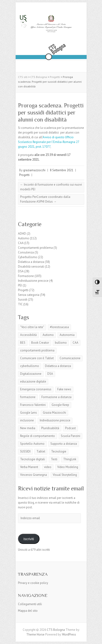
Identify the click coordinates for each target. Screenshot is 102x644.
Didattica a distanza (31, 262)
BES (23, 343)
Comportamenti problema (35, 248)
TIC (20, 304)
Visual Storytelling (65, 475)
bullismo (61, 343)
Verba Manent (29, 467)
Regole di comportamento (38, 436)
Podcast (70, 428)
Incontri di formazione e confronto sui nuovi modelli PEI (51, 187)
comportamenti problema (37, 350)
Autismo (24, 238)
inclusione (27, 420)
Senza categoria (29, 295)
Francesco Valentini (33, 405)
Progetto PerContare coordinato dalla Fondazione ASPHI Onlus (45, 199)
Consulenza (26, 252)
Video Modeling (68, 467)
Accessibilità (28, 335)
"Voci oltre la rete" (32, 327)
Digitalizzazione (31, 374)
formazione (28, 397)
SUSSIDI (25, 451)
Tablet (41, 451)
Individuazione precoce (33, 281)
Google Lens (29, 413)
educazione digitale (33, 381)
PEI (20, 285)
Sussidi (23, 300)
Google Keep (60, 405)
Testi (54, 459)
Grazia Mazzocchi (54, 413)
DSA (21, 271)
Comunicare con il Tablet (37, 358)
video (48, 467)
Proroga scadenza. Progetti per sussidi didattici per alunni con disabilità (51, 112)
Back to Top (95, 638)
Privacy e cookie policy (33, 583)
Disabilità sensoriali (31, 267)
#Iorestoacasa (59, 327)
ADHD (22, 234)
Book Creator (40, 343)
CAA (21, 243)
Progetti (24, 175)
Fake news (64, 389)
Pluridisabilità (50, 428)
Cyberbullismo (28, 257)
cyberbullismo (30, 366)
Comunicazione (70, 358)
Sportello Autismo (32, 444)
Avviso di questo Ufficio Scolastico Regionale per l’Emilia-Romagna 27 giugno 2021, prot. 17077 (49, 142)
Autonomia (67, 335)
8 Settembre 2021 (62, 170)
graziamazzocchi (34, 170)
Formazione (26, 276)
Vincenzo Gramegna (33, 475)
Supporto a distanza (64, 444)
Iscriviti (29, 539)
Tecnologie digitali (33, 459)
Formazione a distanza (56, 397)
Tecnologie (59, 451)
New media (28, 428)
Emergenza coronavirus (36, 389)
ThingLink (70, 459)
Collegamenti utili (30, 604)
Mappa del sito (28, 611)
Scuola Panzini (71, 436)
